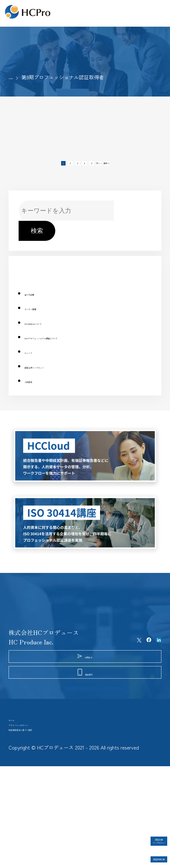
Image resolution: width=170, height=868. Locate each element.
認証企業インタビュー (55, 375)
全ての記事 (40, 302)
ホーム (18, 796)
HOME (16, 77)
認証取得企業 (142, 853)
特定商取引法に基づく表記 (45, 825)
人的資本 (37, 390)
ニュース (37, 360)
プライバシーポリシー (39, 811)
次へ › (116, 168)
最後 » (134, 168)
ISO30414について (51, 331)
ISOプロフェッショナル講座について (76, 346)
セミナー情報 (43, 317)
